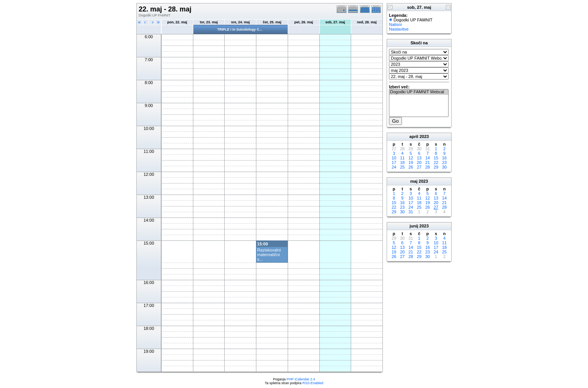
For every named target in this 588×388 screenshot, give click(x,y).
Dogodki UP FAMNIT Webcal (419, 92)
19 (411, 162)
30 (444, 167)
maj (414, 181)
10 (394, 158)
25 (402, 167)
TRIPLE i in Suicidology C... (240, 29)
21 (428, 162)
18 (402, 162)
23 (444, 162)
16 (444, 158)
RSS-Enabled (313, 383)
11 (402, 158)
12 (411, 158)
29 (436, 167)
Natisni (395, 24)
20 (419, 162)
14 (428, 158)
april (414, 136)
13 (419, 158)
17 (394, 162)
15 (436, 158)
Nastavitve (399, 29)
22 (436, 162)
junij (414, 226)
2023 (424, 136)
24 (394, 167)
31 (411, 212)
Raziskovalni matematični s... (269, 255)
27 (419, 167)
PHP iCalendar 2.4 (301, 379)
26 (411, 167)
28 (428, 167)
